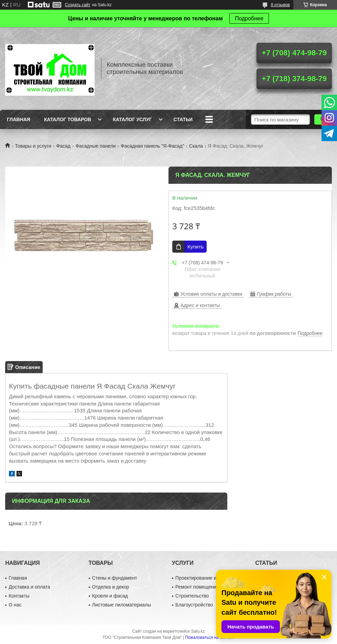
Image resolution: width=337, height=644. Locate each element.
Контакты (19, 596)
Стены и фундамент (115, 578)
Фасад (63, 146)
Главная (19, 119)
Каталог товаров (68, 119)
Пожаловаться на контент (210, 637)
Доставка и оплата (29, 587)
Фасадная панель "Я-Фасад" (152, 146)
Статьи (183, 119)
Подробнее (249, 18)
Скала (196, 146)
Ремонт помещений (197, 587)
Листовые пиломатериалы (122, 605)
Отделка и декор (111, 587)
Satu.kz (198, 631)
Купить (195, 247)
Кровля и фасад (110, 596)
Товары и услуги (33, 146)
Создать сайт (78, 5)
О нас (15, 605)
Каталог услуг (132, 119)
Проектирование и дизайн (204, 578)
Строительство (192, 596)
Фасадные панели (95, 146)
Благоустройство (194, 605)
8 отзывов (280, 5)
